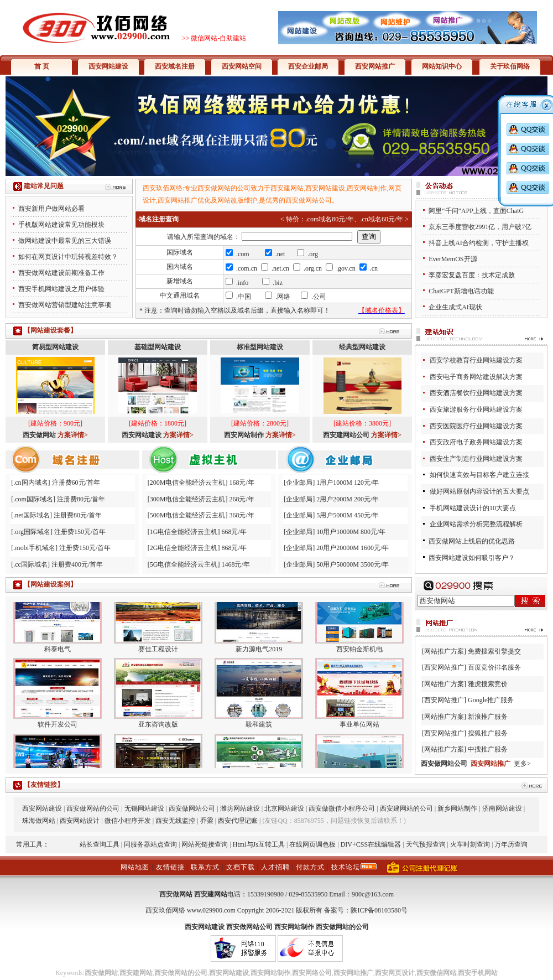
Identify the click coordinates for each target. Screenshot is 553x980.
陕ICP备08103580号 (379, 910)
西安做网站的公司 (93, 808)
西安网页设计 (395, 973)
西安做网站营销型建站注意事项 (65, 305)
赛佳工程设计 (158, 656)
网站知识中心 (442, 66)
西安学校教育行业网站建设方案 (476, 360)
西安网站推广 (375, 66)
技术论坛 (346, 867)
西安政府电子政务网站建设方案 (476, 442)
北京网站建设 (284, 808)
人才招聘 (275, 867)
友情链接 (170, 867)
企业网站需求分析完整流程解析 (476, 524)
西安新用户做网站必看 (51, 209)
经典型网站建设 (362, 347)
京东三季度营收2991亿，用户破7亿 (480, 227)
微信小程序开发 (128, 821)
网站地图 (135, 867)
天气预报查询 (426, 844)
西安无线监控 (175, 821)
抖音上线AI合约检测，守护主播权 (479, 243)
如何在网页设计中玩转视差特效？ (68, 257)
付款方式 (310, 867)
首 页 (42, 66)
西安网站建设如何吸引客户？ (472, 558)
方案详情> (73, 435)
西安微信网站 (436, 973)
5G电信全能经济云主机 (184, 564)
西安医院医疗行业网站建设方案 (476, 426)
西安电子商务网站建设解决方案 (476, 377)
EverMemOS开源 (453, 259)
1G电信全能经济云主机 (184, 532)
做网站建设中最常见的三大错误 (65, 241)
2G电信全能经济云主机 (184, 548)
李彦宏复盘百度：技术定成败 (472, 275)
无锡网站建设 (144, 808)
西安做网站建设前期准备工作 (61, 273)
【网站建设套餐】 (50, 330)
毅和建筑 (259, 731)
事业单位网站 (359, 731)
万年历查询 (511, 844)
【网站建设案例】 (50, 584)
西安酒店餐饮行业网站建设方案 (476, 393)
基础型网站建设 (158, 347)
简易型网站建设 (55, 347)
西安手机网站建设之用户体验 (61, 289)
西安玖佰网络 (165, 910)
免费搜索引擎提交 (494, 651)
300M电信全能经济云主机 (188, 499)
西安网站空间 (242, 66)
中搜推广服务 (488, 749)
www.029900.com (211, 910)
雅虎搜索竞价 (488, 684)
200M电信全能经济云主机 (188, 483)
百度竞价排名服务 (494, 667)
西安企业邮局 (308, 66)
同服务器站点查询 (150, 844)
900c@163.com (373, 894)
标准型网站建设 (260, 347)
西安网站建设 (108, 66)
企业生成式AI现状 (455, 307)
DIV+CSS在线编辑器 (371, 844)
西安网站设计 (80, 821)
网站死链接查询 (205, 844)
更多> (522, 764)
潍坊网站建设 (240, 808)
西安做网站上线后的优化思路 (472, 541)
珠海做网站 (39, 821)
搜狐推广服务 (488, 733)
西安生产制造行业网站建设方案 (476, 459)
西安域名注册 (175, 66)
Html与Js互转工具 (259, 844)
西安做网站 (176, 894)
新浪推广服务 (488, 717)
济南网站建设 (502, 808)
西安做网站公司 (192, 808)
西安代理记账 (238, 821)
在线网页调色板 (312, 844)
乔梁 (207, 821)
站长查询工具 (100, 844)
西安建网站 (211, 894)
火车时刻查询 (470, 844)
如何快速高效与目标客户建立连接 (479, 475)
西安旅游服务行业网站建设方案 (476, 409)
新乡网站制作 (457, 808)
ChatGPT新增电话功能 (461, 291)
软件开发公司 (58, 731)
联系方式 (205, 867)
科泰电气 (58, 656)
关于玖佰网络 (510, 66)
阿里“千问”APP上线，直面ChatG (476, 211)
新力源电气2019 (259, 656)
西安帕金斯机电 (359, 656)
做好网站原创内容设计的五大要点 (479, 491)
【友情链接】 (44, 785)
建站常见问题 (44, 186)
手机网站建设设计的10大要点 (473, 508)
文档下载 (241, 867)
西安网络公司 (312, 973)
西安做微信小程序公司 (342, 808)
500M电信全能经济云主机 (188, 515)
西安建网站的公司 (406, 808)
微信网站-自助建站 (218, 38)
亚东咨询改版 (158, 731)
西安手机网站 (478, 973)
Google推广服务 (491, 700)
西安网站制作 (270, 973)
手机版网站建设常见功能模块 (61, 225)
